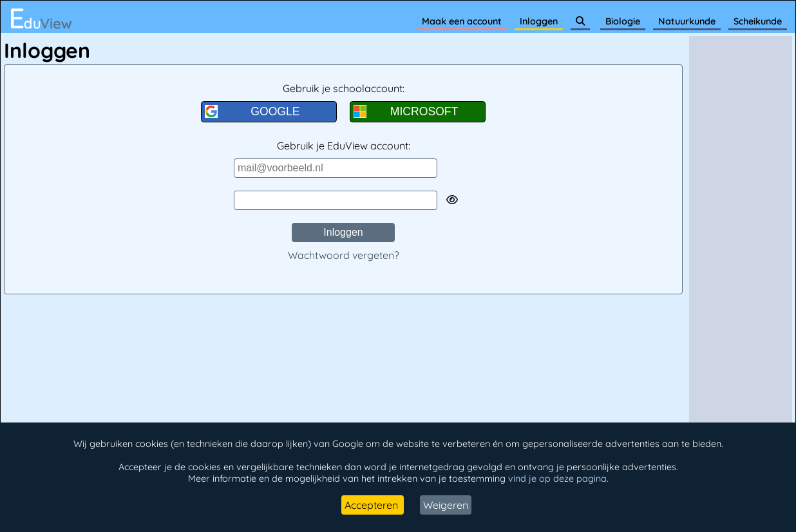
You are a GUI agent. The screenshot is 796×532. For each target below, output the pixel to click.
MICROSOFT (406, 111)
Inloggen (539, 21)
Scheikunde (758, 21)
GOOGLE (252, 111)
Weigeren (446, 505)
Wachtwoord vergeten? (344, 255)
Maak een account (462, 21)
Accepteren (373, 505)
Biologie (623, 21)
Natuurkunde (687, 21)
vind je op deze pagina (557, 479)
